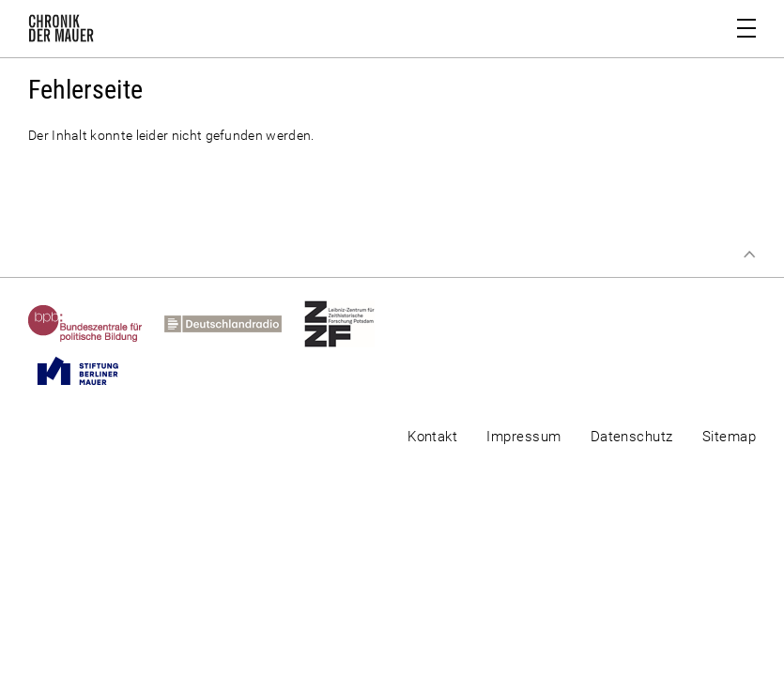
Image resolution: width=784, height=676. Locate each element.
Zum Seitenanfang (749, 254)
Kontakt (432, 437)
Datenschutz (632, 437)
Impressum (523, 437)
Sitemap (729, 437)
